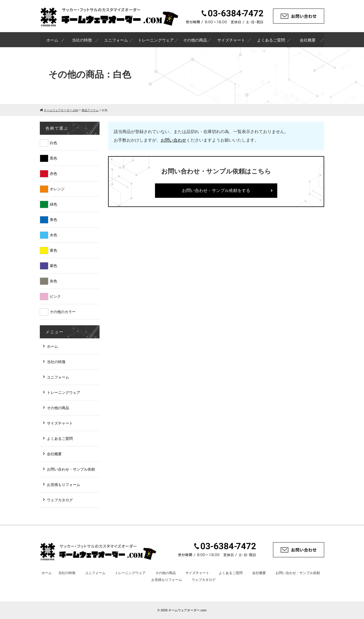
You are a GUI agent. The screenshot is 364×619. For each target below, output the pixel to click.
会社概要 (308, 40)
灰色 (53, 281)
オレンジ (57, 189)
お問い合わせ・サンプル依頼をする (216, 190)
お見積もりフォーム (64, 485)
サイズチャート (231, 40)
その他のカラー (63, 312)
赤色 (53, 174)
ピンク (55, 296)
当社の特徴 (82, 40)
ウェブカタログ (60, 500)
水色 (53, 235)
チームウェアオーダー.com (187, 610)
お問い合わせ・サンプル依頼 (71, 469)
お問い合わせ (173, 140)
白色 (53, 143)
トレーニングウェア (156, 40)
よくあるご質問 (271, 40)
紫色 (53, 266)
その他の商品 (195, 40)
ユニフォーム (116, 40)
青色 (53, 220)
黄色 (53, 250)
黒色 (53, 158)
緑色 (53, 204)
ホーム (52, 40)
